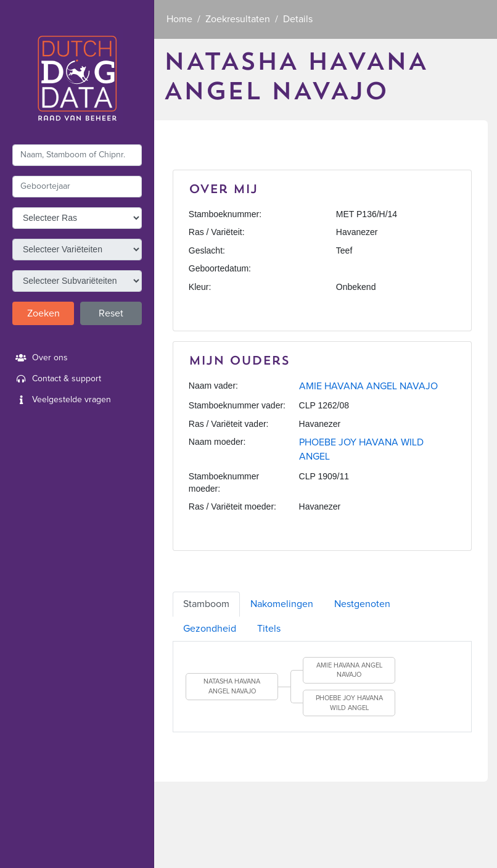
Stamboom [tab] (206, 604)
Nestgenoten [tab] (362, 604)
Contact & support (57, 379)
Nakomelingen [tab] (282, 604)
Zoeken (43, 313)
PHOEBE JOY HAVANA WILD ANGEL (349, 703)
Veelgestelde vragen (62, 400)
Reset (111, 313)
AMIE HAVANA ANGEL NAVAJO (368, 386)
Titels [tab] (269, 629)
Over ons (40, 358)
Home (179, 19)
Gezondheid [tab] (210, 629)
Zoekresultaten (238, 19)
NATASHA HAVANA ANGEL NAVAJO (232, 686)
